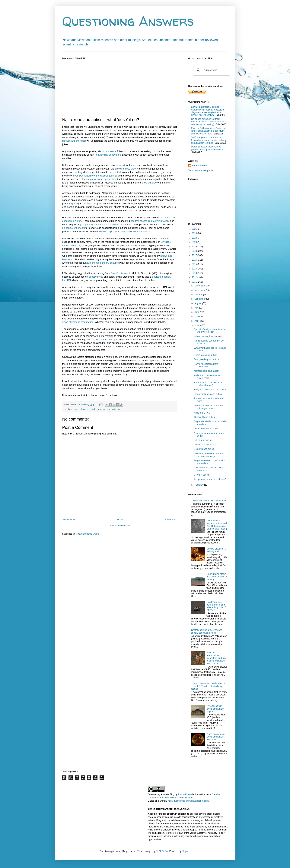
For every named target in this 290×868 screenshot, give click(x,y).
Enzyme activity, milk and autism (210, 390)
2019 (195, 247)
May (197, 317)
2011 (195, 282)
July (197, 308)
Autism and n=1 (202, 413)
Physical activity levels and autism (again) (215, 709)
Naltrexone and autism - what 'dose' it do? (209, 469)
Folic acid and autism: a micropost (210, 501)
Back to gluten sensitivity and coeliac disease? (208, 384)
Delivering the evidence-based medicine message (209, 455)
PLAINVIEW (162, 851)
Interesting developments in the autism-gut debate (210, 407)
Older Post (171, 520)
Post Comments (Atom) (88, 534)
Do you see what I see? (206, 445)
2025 (195, 233)
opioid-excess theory (126, 169)
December (200, 286)
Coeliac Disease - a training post (216, 550)
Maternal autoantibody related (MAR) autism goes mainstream (207, 148)
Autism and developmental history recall (207, 377)
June (197, 312)
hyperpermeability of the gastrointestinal (95, 176)
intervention (105, 409)
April (197, 321)
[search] (211, 70)
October (199, 295)
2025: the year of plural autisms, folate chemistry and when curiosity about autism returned (209, 140)
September (200, 299)
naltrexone (111, 151)
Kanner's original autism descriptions (206, 365)
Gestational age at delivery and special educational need (207, 631)
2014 (195, 269)
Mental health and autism (206, 371)
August (198, 303)
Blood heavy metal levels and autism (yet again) (216, 737)
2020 (195, 242)
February (199, 485)
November (200, 290)
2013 (195, 273)
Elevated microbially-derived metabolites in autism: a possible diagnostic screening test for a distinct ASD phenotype (207, 111)
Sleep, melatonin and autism (208, 394)
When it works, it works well (208, 336)
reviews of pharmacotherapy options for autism (124, 231)
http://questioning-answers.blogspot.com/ (188, 801)
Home (120, 520)
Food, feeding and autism (207, 359)
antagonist (72, 204)
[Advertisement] (120, 88)
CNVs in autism (202, 475)
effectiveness (96, 277)
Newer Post (69, 520)
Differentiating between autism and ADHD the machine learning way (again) (217, 525)
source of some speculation (101, 179)
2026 (195, 229)
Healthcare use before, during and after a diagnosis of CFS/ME (216, 606)
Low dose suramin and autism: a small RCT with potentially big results (208, 686)
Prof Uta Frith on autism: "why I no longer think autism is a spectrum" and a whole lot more (208, 131)
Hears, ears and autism (206, 355)
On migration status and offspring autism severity (217, 577)
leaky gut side (149, 183)
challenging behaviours (88, 409)
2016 (195, 260)
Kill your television (203, 440)
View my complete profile (201, 170)
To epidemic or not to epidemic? (210, 479)
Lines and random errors (206, 429)
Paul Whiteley (199, 166)
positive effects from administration (150, 221)
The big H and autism (205, 417)
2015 (195, 264)
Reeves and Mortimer (74, 141)
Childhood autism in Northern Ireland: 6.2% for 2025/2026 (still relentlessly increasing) (207, 122)
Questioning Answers (128, 21)
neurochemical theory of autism (102, 263)
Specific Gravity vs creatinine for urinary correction (210, 331)
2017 (195, 255)
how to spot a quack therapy (101, 340)
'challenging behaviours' (108, 155)
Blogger (186, 851)
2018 (195, 251)
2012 (195, 277)
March (198, 325)
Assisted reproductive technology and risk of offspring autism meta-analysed (216, 658)
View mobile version (120, 526)
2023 (195, 238)
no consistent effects (74, 228)
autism (74, 409)
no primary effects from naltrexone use (103, 224)
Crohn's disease (120, 273)
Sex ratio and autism (204, 449)
